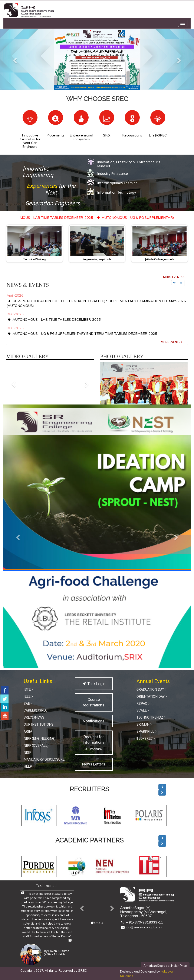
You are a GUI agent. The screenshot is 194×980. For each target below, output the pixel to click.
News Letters (94, 764)
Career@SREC (35, 710)
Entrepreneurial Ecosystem (81, 137)
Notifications (94, 721)
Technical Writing (34, 259)
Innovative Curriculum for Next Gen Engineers (30, 141)
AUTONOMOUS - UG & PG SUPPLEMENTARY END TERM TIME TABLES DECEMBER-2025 (82, 333)
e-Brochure (94, 749)
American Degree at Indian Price (165, 966)
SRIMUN (145, 724)
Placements (55, 135)
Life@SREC (158, 135)
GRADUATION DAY (152, 689)
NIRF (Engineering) (40, 739)
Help (28, 766)
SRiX (107, 135)
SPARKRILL (147, 731)
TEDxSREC (146, 739)
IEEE (29, 697)
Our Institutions (39, 724)
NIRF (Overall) (36, 746)
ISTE (29, 689)
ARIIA (28, 731)
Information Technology (116, 192)
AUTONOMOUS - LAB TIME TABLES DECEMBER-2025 (62, 217)
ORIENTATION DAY (152, 697)
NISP (28, 753)
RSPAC (144, 704)
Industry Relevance (112, 173)
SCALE (143, 710)
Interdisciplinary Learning (117, 183)
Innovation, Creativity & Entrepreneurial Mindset (129, 164)
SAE (28, 704)
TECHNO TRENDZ (152, 717)
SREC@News (34, 717)
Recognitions (132, 135)
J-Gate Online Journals (160, 259)
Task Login (94, 684)
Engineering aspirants (97, 259)
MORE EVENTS (175, 277)
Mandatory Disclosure (44, 759)
